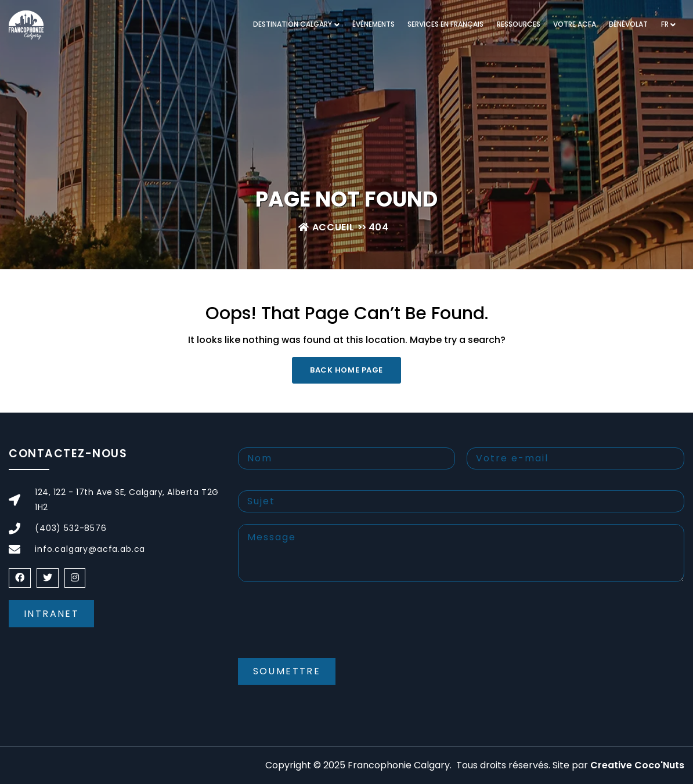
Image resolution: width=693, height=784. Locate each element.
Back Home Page (346, 370)
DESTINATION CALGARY (293, 24)
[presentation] (326, 630)
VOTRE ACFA (575, 24)
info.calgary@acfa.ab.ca (90, 549)
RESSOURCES (519, 24)
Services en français (445, 24)
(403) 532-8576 (71, 528)
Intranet (51, 614)
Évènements (373, 24)
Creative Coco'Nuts (637, 765)
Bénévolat (628, 24)
